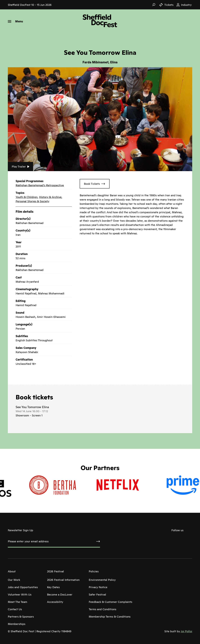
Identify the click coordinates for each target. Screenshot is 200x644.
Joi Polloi (186, 631)
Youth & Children (27, 197)
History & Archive (50, 197)
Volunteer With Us (20, 594)
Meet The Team (17, 602)
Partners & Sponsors (21, 617)
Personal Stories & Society (32, 201)
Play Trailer (20, 167)
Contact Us (15, 609)
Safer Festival (97, 594)
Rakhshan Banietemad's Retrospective (40, 185)
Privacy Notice (98, 587)
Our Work (14, 580)
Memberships (17, 624)
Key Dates (53, 587)
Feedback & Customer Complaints (110, 602)
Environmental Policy (102, 580)
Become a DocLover (60, 594)
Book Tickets (92, 184)
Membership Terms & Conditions (110, 617)
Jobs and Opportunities (23, 587)
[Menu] (15, 21)
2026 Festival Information (63, 580)
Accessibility (55, 602)
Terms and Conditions (102, 609)
